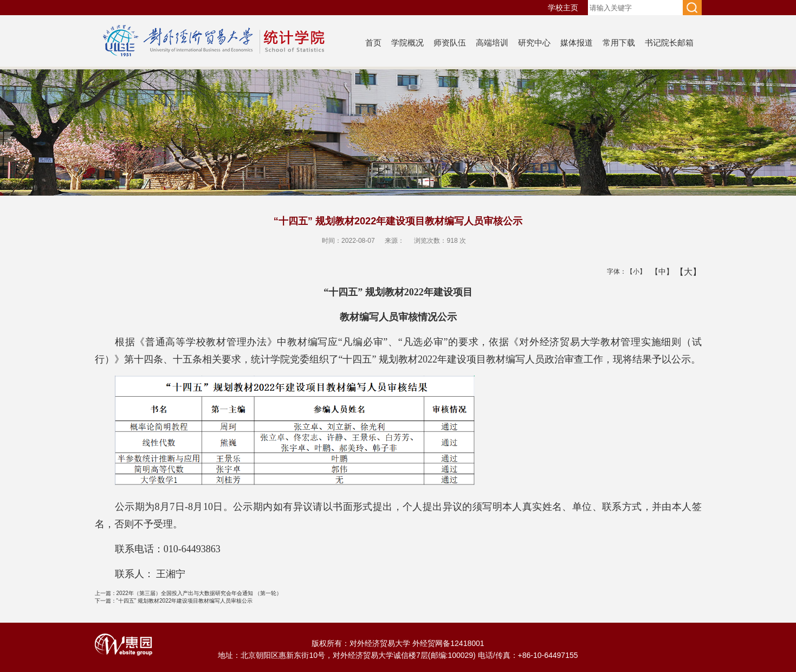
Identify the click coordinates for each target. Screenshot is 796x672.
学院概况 (407, 43)
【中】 (658, 272)
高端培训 (492, 43)
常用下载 (619, 43)
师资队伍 (450, 43)
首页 (373, 43)
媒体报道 (577, 43)
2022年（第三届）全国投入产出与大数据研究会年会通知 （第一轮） (188, 593)
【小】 (634, 272)
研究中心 (534, 43)
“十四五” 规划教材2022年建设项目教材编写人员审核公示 (174, 601)
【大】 (682, 272)
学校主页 (563, 8)
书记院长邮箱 (669, 43)
